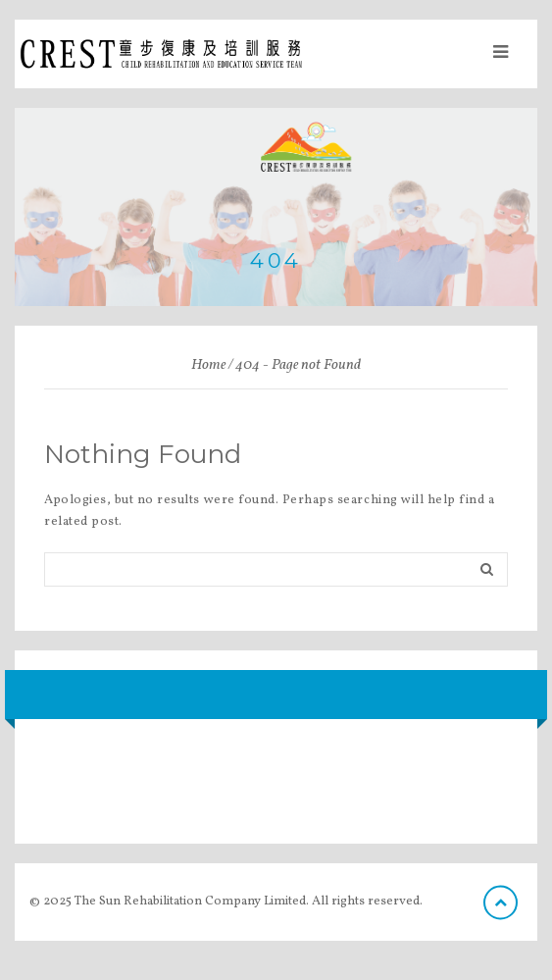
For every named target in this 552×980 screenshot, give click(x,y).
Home (208, 365)
